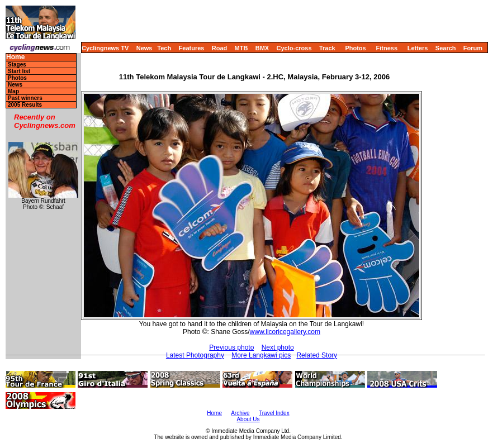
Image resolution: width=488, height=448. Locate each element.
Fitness (387, 48)
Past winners (25, 98)
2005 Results (25, 105)
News (144, 48)
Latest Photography (195, 355)
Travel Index (274, 413)
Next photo (278, 347)
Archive (240, 413)
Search (446, 48)
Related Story (317, 355)
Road (220, 48)
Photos (355, 48)
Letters (418, 48)
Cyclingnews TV (105, 48)
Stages (17, 65)
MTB (241, 48)
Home (15, 57)
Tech (164, 48)
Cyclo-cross (294, 48)
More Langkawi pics (261, 355)
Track (327, 48)
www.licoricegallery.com (285, 332)
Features (192, 48)
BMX (262, 48)
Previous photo (231, 347)
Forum (473, 48)
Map (13, 91)
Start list (19, 71)
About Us (248, 419)
